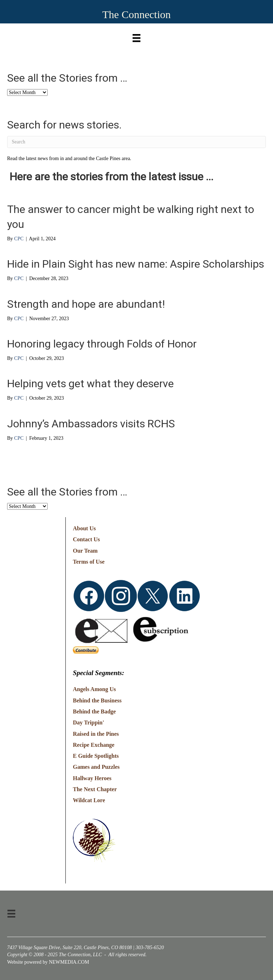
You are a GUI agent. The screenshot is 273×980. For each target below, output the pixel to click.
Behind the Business (97, 700)
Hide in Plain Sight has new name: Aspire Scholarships (136, 264)
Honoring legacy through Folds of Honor (102, 344)
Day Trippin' (89, 722)
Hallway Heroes (92, 778)
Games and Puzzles (96, 767)
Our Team (85, 551)
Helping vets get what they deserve (90, 384)
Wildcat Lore (89, 800)
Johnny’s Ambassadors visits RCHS (91, 424)
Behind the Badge (94, 711)
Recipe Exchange (94, 745)
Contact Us (86, 539)
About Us (84, 528)
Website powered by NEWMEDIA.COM (48, 962)
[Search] (136, 142)
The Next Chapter (95, 789)
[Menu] (136, 36)
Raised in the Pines (96, 734)
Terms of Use (89, 562)
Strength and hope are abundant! (86, 304)
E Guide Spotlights (96, 756)
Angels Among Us (94, 689)
